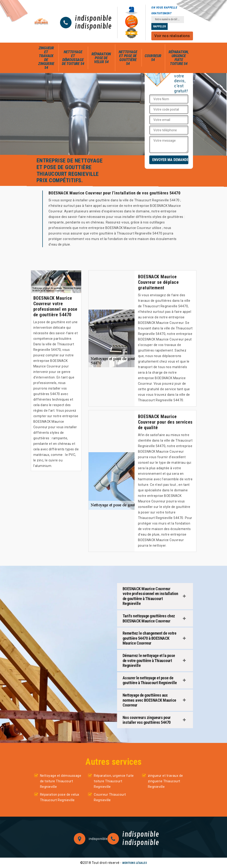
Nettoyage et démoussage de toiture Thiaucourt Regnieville (61, 781)
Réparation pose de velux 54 (101, 58)
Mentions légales (135, 863)
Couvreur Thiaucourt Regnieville (110, 797)
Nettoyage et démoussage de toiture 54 (73, 58)
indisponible (93, 19)
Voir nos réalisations (172, 36)
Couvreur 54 (153, 58)
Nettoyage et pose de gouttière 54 (128, 58)
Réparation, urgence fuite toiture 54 (179, 58)
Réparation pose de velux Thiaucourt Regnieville (60, 797)
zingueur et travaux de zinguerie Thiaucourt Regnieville (165, 781)
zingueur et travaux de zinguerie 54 (46, 58)
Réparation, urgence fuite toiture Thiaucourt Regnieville (114, 781)
